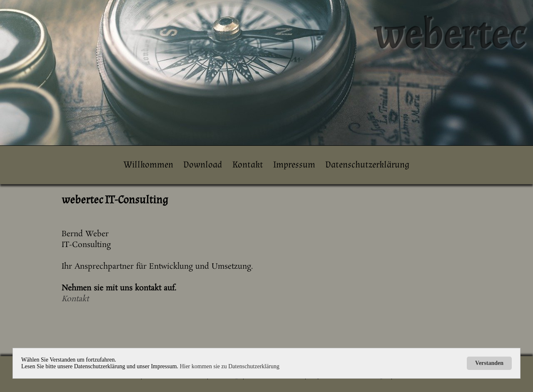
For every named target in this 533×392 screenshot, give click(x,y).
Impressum (294, 165)
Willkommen (148, 165)
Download (203, 165)
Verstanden (489, 363)
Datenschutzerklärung (367, 165)
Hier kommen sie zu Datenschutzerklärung (230, 366)
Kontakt (248, 165)
